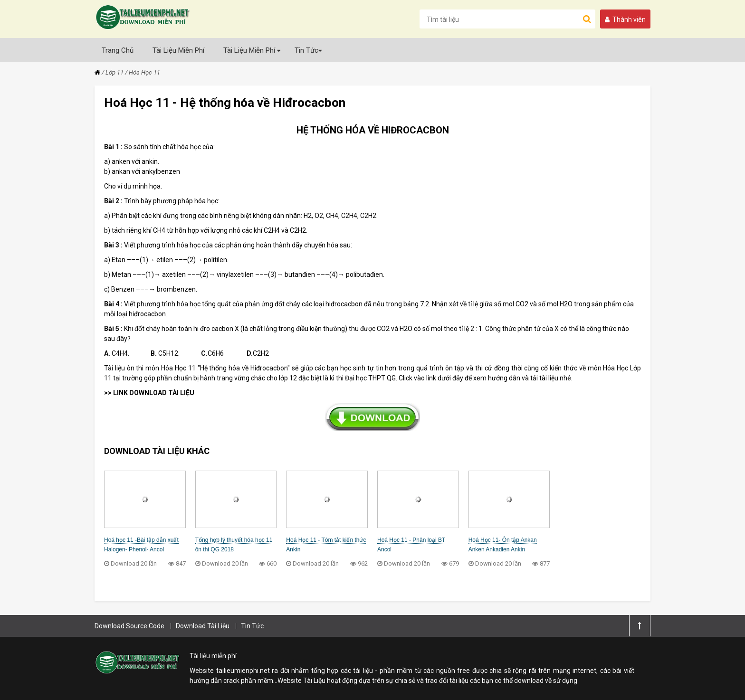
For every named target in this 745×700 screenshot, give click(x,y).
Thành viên (625, 19)
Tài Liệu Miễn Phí (178, 50)
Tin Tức (308, 50)
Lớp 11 (115, 72)
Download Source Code (129, 626)
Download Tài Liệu (203, 626)
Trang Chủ (118, 50)
